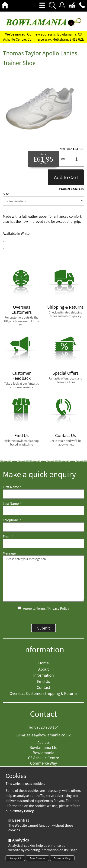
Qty (63, 159)
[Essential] (10, 821)
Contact (43, 714)
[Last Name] (43, 510)
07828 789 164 (47, 727)
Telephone (12, 520)
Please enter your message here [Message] (43, 579)
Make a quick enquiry (39, 474)
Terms (41, 608)
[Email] (43, 544)
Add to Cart (66, 177)
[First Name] (43, 494)
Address (44, 743)
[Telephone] (43, 527)
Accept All (15, 858)
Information (44, 649)
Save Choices (37, 858)
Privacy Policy (59, 608)
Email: (21, 735)
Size (6, 194)
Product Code (68, 189)
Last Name (12, 504)
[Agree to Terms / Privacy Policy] (19, 608)
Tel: (31, 727)
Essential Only (62, 858)
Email (8, 537)
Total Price (65, 149)
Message (9, 553)
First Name (12, 487)
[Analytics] (10, 841)
